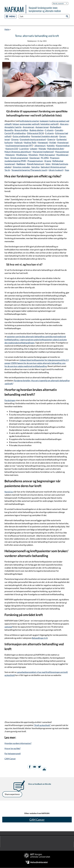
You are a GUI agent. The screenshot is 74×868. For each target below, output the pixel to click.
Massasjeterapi (62, 152)
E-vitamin (50, 133)
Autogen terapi (42, 127)
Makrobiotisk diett (56, 149)
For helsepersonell (13, 754)
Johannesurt (40, 146)
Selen (48, 164)
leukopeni (44, 121)
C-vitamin (49, 130)
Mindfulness (22, 155)
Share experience (12, 794)
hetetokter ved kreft (49, 124)
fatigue (16, 124)
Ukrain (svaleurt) (56, 170)
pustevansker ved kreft (30, 124)
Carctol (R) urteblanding (15, 133)
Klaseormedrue (63, 146)
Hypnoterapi (63, 142)
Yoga (67, 170)
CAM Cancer (10, 759)
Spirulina (35, 167)
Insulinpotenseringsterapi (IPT (19, 146)
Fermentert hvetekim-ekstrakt (45, 136)
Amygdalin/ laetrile (13, 127)
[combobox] (44, 16)
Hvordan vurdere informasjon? (18, 743)
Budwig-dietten (37, 130)
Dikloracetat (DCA (35, 133)
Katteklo (51, 146)
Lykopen (34, 149)
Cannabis (59, 130)
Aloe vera (64, 124)
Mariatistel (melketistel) (43, 152)
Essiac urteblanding (21, 136)
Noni (7, 158)
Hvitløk (53, 142)
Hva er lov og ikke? (12, 748)
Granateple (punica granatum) (33, 139)
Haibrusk (19, 142)
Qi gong (48, 161)
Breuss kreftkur (21, 130)
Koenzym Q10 (12, 149)
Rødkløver (21, 164)
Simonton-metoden (21, 167)
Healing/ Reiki (30, 142)
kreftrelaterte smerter (29, 121)
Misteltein (33, 155)
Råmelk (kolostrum (35, 164)
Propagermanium (35, 161)
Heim (7, 29)
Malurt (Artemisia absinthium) (18, 152)
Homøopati (43, 142)
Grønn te (51, 139)
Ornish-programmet (19, 158)
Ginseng (15, 139)
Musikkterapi (62, 155)
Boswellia (9, 130)
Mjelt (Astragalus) (47, 155)
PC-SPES (45, 158)
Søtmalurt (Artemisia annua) (53, 167)
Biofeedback (56, 127)
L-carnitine (24, 149)
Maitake (42, 149)
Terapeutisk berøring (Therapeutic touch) (29, 170)
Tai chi (7, 170)
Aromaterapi (29, 127)
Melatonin (10, 155)
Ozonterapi (35, 158)
